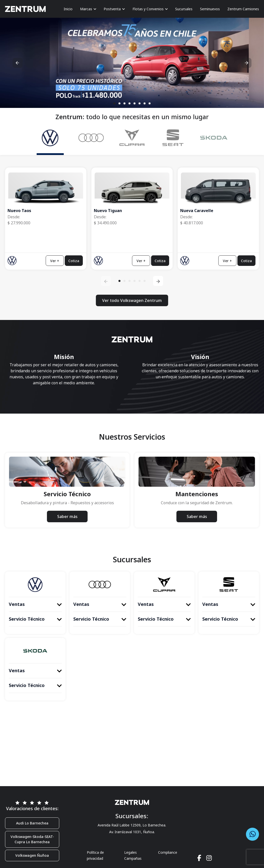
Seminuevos (210, 9)
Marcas (88, 9)
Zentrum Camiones (243, 9)
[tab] (50, 140)
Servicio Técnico (35, 619)
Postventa (114, 9)
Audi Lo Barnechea (32, 823)
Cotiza (74, 261)
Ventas (35, 604)
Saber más (67, 516)
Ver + (55, 261)
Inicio (68, 9)
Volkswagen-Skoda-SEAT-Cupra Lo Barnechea (32, 839)
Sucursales (184, 9)
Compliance (168, 852)
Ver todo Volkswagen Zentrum (132, 300)
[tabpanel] (132, 237)
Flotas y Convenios (150, 9)
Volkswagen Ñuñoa (32, 855)
